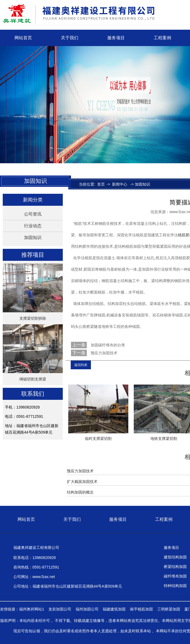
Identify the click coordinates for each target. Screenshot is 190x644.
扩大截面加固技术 (82, 482)
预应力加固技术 (103, 353)
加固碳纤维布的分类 (107, 345)
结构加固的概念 (80, 492)
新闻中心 (120, 184)
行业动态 (33, 226)
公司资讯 (33, 214)
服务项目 (116, 38)
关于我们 (70, 38)
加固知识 (33, 238)
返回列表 (81, 365)
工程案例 (162, 38)
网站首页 (23, 38)
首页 (101, 184)
